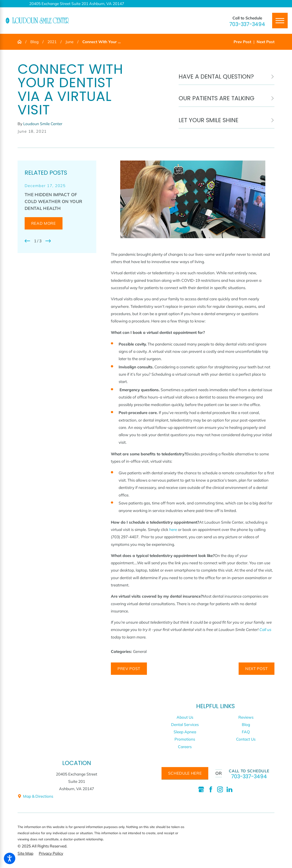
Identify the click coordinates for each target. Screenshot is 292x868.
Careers (185, 747)
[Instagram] (220, 789)
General (140, 651)
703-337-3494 (247, 24)
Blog (34, 42)
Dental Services (185, 724)
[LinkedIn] (229, 789)
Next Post (257, 669)
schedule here (185, 773)
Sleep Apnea (185, 732)
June (69, 42)
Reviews (246, 717)
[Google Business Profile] (201, 789)
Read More (44, 223)
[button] (10, 858)
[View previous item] (27, 241)
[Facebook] (211, 789)
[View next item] (48, 241)
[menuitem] (185, 717)
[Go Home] (21, 42)
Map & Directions (35, 796)
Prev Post (129, 669)
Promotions (185, 739)
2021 (52, 42)
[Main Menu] (280, 21)
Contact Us (246, 739)
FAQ (246, 732)
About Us (185, 717)
